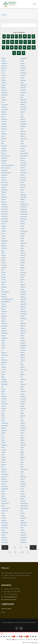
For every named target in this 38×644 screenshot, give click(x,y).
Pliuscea (4, 469)
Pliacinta (4, 353)
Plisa (3, 421)
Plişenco (4, 479)
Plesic (3, 195)
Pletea (22, 238)
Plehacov (23, 88)
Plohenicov (24, 525)
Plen (22, 114)
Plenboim (4, 119)
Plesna (22, 202)
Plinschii (23, 401)
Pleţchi (3, 345)
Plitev (22, 448)
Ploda (3, 506)
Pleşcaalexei (5, 292)
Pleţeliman (24, 345)
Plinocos (4, 399)
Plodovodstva (5, 508)
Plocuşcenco (24, 503)
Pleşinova (4, 323)
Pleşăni (23, 343)
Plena (3, 117)
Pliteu (3, 448)
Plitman (4, 452)
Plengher (23, 127)
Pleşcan (4, 294)
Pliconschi (23, 370)
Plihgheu (4, 379)
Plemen (23, 105)
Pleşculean (24, 314)
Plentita (23, 136)
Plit (2, 435)
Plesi (22, 192)
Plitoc (3, 455)
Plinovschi (23, 399)
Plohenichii (5, 525)
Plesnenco (24, 209)
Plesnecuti (24, 207)
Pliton (22, 455)
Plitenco (23, 443)
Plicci (3, 365)
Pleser (22, 190)
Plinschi (4, 401)
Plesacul (4, 146)
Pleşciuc (4, 306)
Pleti (3, 251)
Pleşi (22, 321)
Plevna (22, 280)
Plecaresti (23, 68)
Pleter (22, 248)
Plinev (3, 394)
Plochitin (4, 501)
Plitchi (22, 440)
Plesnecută (5, 209)
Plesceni (23, 170)
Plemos (23, 112)
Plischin (23, 423)
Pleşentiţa (23, 319)
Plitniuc (23, 452)
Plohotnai (4, 537)
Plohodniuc (5, 533)
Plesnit (3, 224)
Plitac (3, 438)
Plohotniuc (5, 540)
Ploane (23, 494)
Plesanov (4, 151)
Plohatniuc (24, 523)
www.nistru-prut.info (10, 599)
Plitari (3, 440)
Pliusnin (4, 472)
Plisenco (23, 426)
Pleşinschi (23, 323)
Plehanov (4, 90)
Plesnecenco (24, 204)
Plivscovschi (5, 474)
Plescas (4, 163)
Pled (22, 83)
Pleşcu (3, 314)
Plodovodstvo (24, 508)
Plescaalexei (24, 153)
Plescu (22, 182)
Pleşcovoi (23, 311)
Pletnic (3, 260)
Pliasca (23, 358)
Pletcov (4, 238)
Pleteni (22, 246)
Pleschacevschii (6, 173)
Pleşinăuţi (4, 326)
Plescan (23, 158)
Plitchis (4, 443)
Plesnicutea (24, 214)
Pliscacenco (5, 423)
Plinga (22, 394)
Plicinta (4, 367)
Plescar (23, 161)
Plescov (4, 178)
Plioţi (3, 413)
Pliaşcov (23, 360)
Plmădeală (5, 489)
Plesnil (22, 221)
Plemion (4, 112)
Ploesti (22, 513)
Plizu (22, 474)
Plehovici (23, 90)
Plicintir (23, 367)
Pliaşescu (4, 362)
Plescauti (23, 165)
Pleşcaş (23, 302)
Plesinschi (23, 197)
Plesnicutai (24, 212)
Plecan (22, 63)
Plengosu (4, 129)
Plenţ (3, 141)
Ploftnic (4, 518)
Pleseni (4, 187)
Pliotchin (23, 409)
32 (15, 552)
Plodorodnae (24, 506)
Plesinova (4, 197)
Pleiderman (5, 95)
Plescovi (4, 180)
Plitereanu (4, 445)
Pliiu (22, 382)
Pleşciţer (23, 306)
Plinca (22, 389)
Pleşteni (23, 341)
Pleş (22, 282)
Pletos (22, 265)
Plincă (3, 392)
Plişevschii (5, 482)
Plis (22, 418)
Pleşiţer (4, 328)
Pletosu (23, 268)
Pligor (3, 377)
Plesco (22, 175)
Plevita (3, 280)
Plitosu (3, 462)
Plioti (3, 411)
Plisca (22, 421)
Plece (3, 73)
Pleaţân (4, 61)
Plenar (22, 117)
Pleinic (22, 95)
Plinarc (3, 389)
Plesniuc (23, 224)
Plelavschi (23, 100)
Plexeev (4, 282)
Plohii (3, 530)
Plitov (22, 462)
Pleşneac (4, 331)
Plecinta (23, 75)
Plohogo (23, 533)
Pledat (3, 85)
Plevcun (23, 275)
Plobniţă (4, 499)
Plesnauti (4, 204)
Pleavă (3, 58)
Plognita (4, 520)
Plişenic (23, 479)
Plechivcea (24, 73)
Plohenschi (5, 528)
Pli (2, 350)
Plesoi (22, 226)
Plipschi (23, 416)
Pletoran (4, 265)
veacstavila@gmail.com (10, 597)
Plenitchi (23, 131)
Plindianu (23, 392)
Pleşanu (23, 287)
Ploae (3, 491)
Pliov (22, 411)
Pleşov (22, 338)
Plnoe (22, 489)
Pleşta (3, 341)
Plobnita (23, 496)
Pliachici (23, 350)
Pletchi (22, 236)
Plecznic (4, 83)
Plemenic (23, 107)
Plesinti (4, 199)
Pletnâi (22, 263)
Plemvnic (4, 114)
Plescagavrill (24, 156)
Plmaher (23, 486)
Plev (3, 270)
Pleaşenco (24, 58)
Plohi (22, 528)
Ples (3, 144)
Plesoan (4, 226)
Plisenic (4, 428)
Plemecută (5, 105)
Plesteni (4, 231)
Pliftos (3, 375)
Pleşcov (23, 309)
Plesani (23, 148)
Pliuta (22, 472)
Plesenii (23, 187)
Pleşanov (4, 287)
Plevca (3, 275)
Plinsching (4, 404)
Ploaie (3, 494)
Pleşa (3, 285)
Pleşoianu (4, 338)
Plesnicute (5, 214)
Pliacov (23, 353)
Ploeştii (23, 516)
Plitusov (4, 465)
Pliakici (23, 355)
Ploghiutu (23, 518)
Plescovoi (23, 180)
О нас (19, 612)
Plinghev (23, 396)
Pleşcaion (23, 292)
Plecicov (4, 75)
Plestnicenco (24, 231)
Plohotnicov (24, 537)
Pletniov (23, 260)
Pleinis (3, 97)
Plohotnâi (23, 540)
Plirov (3, 418)
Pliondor (4, 409)
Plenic (3, 131)
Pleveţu (4, 277)
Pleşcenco (24, 304)
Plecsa (22, 78)
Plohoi (3, 535)
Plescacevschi (6, 156)
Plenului (4, 139)
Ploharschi (5, 523)
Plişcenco (4, 477)
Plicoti (3, 372)
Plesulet (23, 234)
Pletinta (4, 255)
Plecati (22, 71)
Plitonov (4, 457)
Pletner (4, 258)
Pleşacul (23, 285)
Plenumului (24, 139)
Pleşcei (4, 304)
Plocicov (23, 501)
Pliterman (23, 445)
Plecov (3, 78)
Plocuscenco (5, 503)
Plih (22, 377)
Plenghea (23, 124)
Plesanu (23, 151)
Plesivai (4, 202)
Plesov (3, 229)
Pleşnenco (24, 331)
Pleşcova (4, 311)
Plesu (3, 234)
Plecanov (4, 66)
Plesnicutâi (5, 219)
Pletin (3, 253)
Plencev (23, 119)
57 (28, 552)
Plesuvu (4, 236)
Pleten (22, 241)
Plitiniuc (4, 450)
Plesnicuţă (5, 221)
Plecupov (23, 80)
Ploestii (4, 516)
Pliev (22, 372)
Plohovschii (5, 542)
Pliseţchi (4, 430)
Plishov (23, 430)
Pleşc (3, 289)
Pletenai (4, 243)
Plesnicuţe (24, 219)
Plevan (3, 272)
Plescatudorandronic (8, 165)
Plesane (4, 148)
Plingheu (4, 396)
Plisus (22, 433)
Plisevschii (24, 428)
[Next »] (33, 547)
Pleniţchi (4, 134)
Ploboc (22, 499)
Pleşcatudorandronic (8, 299)
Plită (22, 465)
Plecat (3, 71)
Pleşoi (22, 336)
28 (26, 547)
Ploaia (22, 491)
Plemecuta (24, 102)
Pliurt (3, 467)
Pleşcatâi (23, 299)
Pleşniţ (3, 336)
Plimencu (23, 384)
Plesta (22, 229)
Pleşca (22, 289)
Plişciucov (23, 477)
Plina (22, 387)
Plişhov (23, 482)
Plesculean (5, 185)
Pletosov (4, 268)
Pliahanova (5, 355)
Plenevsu (23, 122)
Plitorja (3, 460)
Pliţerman (23, 484)
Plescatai (23, 163)
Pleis (22, 97)
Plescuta (23, 185)
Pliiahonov (5, 382)
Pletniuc (4, 263)
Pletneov (23, 255)
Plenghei (4, 127)
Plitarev (23, 438)
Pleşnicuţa (5, 333)
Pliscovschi (5, 426)
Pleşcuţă (4, 316)
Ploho (22, 530)
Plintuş (3, 406)
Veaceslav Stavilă (19, 608)
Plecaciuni (4, 63)
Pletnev (23, 258)
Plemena (4, 107)
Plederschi (24, 85)
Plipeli (22, 413)
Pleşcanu (4, 297)
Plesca (3, 153)
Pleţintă (23, 348)
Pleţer (3, 348)
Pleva (22, 270)
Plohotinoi (23, 535)
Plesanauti (24, 146)
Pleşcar (23, 297)
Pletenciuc (24, 243)
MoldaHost (32, 622)
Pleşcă (22, 316)
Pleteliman (5, 241)
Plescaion (4, 158)
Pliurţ (22, 467)
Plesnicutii (23, 217)
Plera (22, 141)
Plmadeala (5, 486)
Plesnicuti (4, 217)
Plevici (22, 277)
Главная (4, 15)
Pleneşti (4, 124)
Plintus (22, 404)
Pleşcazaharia (6, 302)
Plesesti (4, 192)
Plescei (23, 168)
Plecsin (4, 80)
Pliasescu (4, 360)
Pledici (3, 88)
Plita (22, 435)
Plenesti (4, 122)
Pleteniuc (4, 248)
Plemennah (5, 110)
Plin (3, 387)
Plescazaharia (6, 168)
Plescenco (5, 170)
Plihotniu (23, 379)
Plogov (22, 520)
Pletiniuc (23, 253)
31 (10, 552)
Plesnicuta (5, 212)
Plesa (22, 144)
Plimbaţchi (5, 384)
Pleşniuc (23, 333)
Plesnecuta (5, 207)
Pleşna (22, 328)
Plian (3, 358)
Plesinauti (23, 195)
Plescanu (4, 161)
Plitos (22, 460)
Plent (3, 136)
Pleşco (3, 309)
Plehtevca (4, 92)
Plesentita (4, 190)
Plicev (22, 365)
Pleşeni (4, 319)
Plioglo (22, 406)
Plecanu (23, 66)
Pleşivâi (23, 326)
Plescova (23, 178)
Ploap (3, 496)
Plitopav (23, 457)
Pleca (22, 61)
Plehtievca (24, 92)
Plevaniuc (23, 272)
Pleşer (3, 321)
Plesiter (23, 199)
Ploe (22, 511)
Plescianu (4, 175)
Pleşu (3, 343)
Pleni (22, 129)
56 (22, 552)
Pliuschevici (24, 469)
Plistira (3, 433)
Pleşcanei (23, 294)
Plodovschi (5, 511)
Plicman (4, 370)
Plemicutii (23, 110)
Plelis (3, 102)
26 (15, 547)
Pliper (3, 416)
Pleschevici (24, 173)
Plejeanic (4, 100)
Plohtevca (23, 542)
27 (21, 547)
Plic (22, 362)
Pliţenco (4, 484)
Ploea (3, 513)
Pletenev (4, 246)
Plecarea (4, 68)
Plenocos (23, 134)
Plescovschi (5, 182)
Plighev (23, 375)
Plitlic (22, 450)
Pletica (22, 251)
